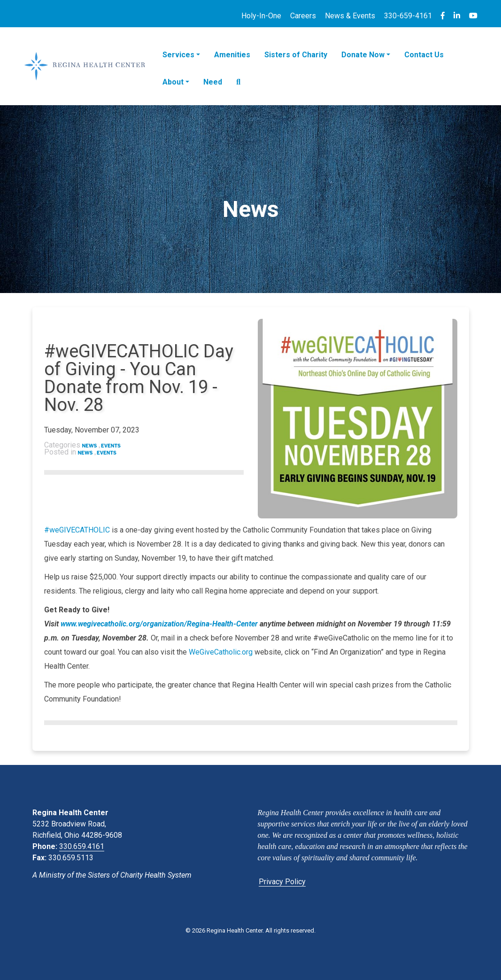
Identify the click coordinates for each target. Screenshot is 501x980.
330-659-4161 (408, 16)
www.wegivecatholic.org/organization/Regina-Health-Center (159, 624)
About (173, 82)
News (90, 446)
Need (213, 82)
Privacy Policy (282, 882)
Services (178, 55)
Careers (303, 16)
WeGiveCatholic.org (221, 652)
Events (111, 446)
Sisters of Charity (296, 55)
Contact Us (424, 55)
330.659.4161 (82, 846)
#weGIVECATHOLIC (77, 530)
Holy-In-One (261, 16)
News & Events (350, 16)
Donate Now (363, 55)
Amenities (232, 55)
